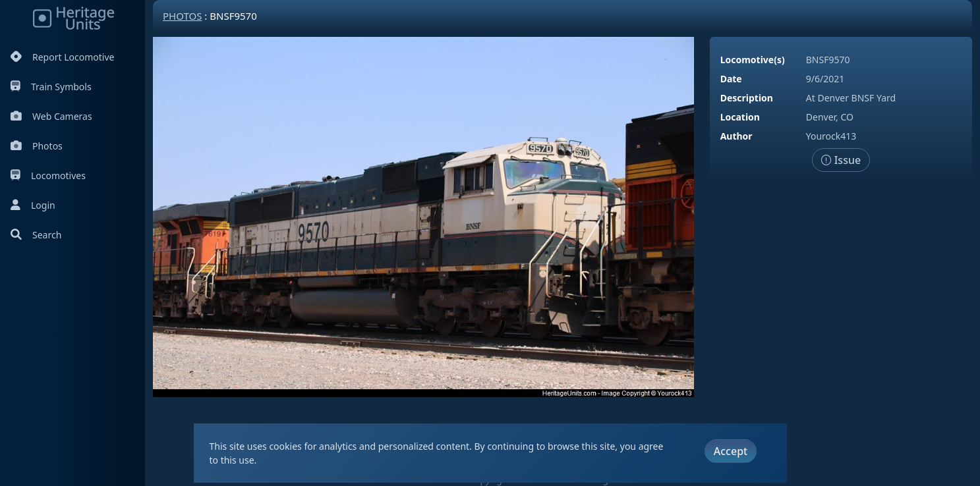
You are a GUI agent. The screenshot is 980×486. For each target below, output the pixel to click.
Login (33, 205)
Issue (841, 160)
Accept (731, 451)
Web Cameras (51, 116)
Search (36, 235)
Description (747, 98)
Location (740, 117)
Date (731, 79)
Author (736, 136)
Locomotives (48, 175)
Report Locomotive (62, 57)
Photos (37, 146)
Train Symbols (51, 87)
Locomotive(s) (753, 60)
